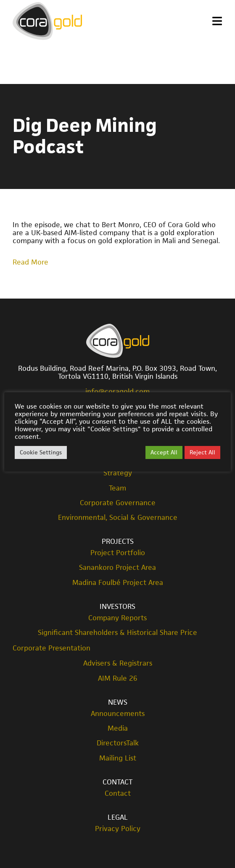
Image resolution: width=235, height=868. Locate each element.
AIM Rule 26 (118, 678)
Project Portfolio (118, 553)
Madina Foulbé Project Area (118, 583)
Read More (30, 262)
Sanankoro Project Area (117, 568)
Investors (117, 606)
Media (118, 728)
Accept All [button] (164, 452)
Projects (118, 541)
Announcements (118, 714)
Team (117, 488)
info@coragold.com (117, 391)
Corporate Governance (118, 503)
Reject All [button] (202, 452)
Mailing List (118, 758)
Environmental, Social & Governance (118, 518)
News (118, 702)
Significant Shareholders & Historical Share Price (117, 633)
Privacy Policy (118, 829)
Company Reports (117, 618)
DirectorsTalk (118, 743)
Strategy (118, 473)
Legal (118, 817)
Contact (117, 782)
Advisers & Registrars (118, 663)
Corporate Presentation (51, 648)
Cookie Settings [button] (41, 452)
